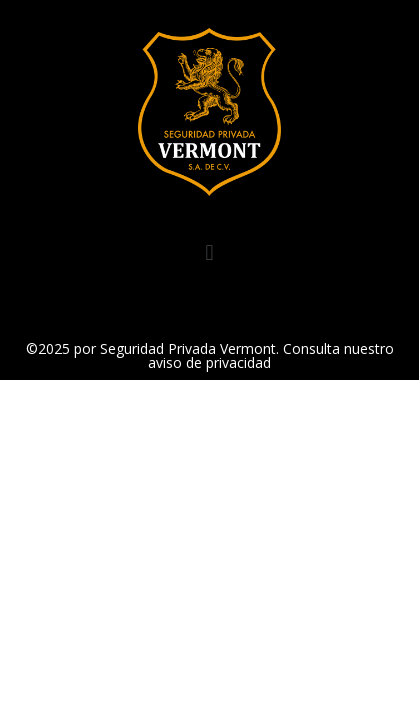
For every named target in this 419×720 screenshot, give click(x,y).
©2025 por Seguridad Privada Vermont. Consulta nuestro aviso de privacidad (210, 355)
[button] (209, 253)
